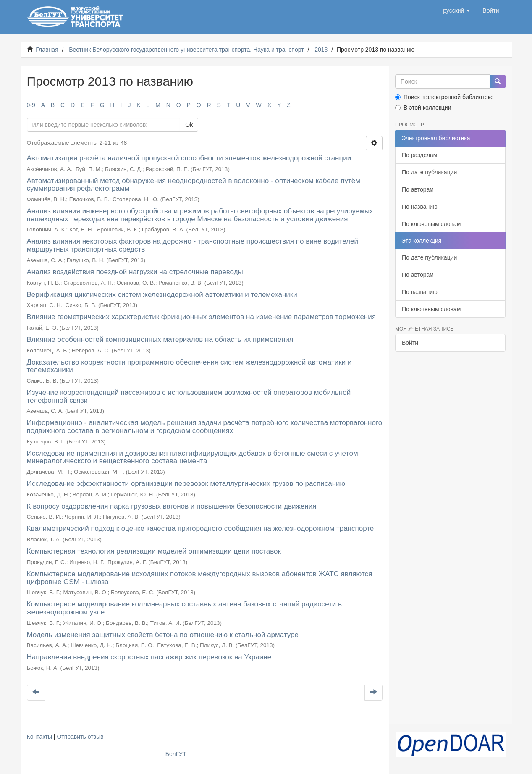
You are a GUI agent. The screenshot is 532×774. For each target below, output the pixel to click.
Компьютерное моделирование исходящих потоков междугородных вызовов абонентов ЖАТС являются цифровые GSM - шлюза (200, 578)
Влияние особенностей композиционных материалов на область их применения (160, 340)
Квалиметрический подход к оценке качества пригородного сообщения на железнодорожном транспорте (200, 529)
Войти (410, 343)
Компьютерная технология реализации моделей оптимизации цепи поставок (154, 551)
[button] (456, 10)
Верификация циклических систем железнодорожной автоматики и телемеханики (162, 295)
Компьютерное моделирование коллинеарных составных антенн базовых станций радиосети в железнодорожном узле (185, 608)
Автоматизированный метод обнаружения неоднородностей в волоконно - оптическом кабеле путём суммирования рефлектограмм (194, 185)
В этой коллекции (423, 108)
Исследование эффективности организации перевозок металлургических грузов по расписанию (186, 484)
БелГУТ (176, 754)
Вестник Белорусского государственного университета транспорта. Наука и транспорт (186, 50)
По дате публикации (429, 172)
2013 (321, 50)
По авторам (418, 189)
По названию (420, 207)
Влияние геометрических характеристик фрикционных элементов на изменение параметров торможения (201, 317)
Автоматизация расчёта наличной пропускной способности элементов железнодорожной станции (189, 158)
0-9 (31, 105)
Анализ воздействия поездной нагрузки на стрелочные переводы (135, 272)
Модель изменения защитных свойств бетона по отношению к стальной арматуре (163, 635)
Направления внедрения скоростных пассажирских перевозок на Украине (149, 657)
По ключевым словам (431, 224)
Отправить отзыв (80, 737)
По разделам (419, 155)
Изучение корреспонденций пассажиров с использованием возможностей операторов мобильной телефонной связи (189, 396)
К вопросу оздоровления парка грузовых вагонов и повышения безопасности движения (172, 506)
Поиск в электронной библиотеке (444, 97)
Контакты (39, 737)
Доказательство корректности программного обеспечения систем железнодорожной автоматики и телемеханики (189, 366)
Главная (47, 50)
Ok (189, 125)
